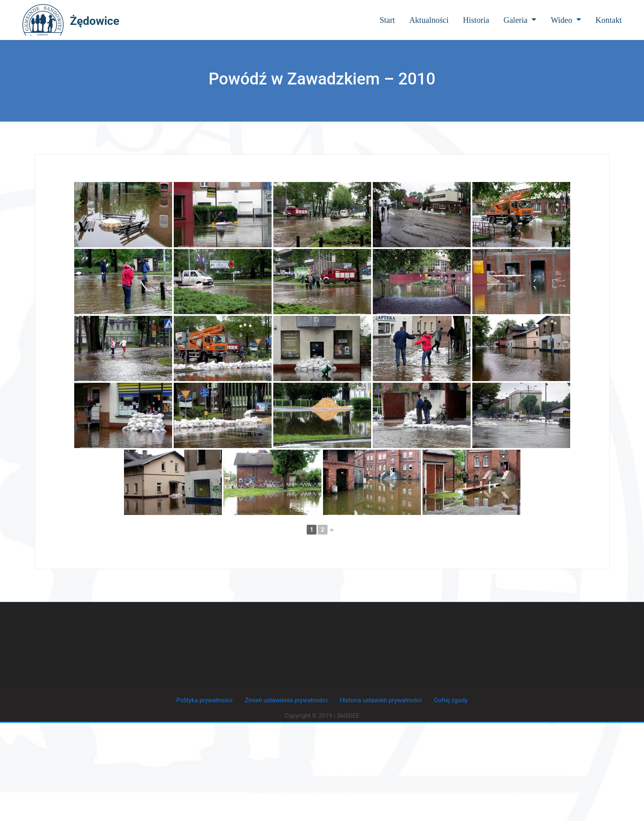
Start (387, 20)
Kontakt (609, 20)
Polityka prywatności (204, 700)
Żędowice (95, 21)
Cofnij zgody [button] (451, 700)
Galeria (520, 20)
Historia (476, 20)
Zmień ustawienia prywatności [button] (286, 700)
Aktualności (429, 20)
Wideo (566, 20)
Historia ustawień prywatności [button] (381, 700)
